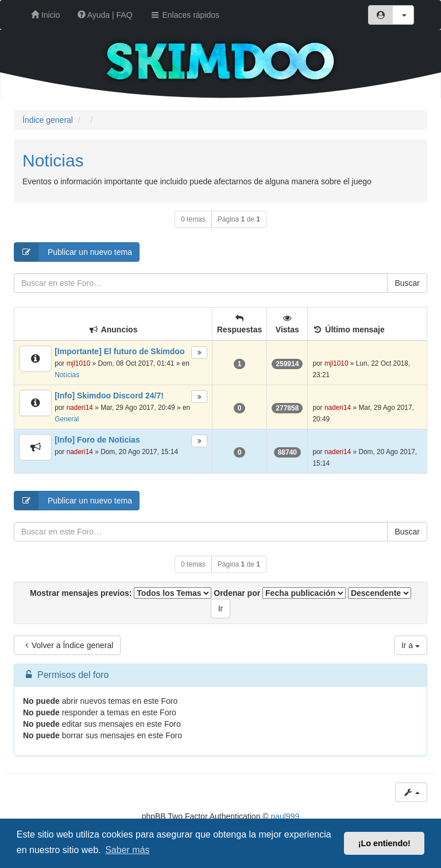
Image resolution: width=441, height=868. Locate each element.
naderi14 (80, 408)
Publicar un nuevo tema (73, 252)
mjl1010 (79, 363)
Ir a (411, 645)
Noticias (53, 160)
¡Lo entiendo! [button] (384, 843)
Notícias (67, 375)
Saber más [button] (127, 850)
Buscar (407, 283)
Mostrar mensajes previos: (121, 593)
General (67, 419)
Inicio (46, 15)
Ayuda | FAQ (105, 15)
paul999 (285, 816)
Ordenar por (280, 593)
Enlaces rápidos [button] (185, 15)
